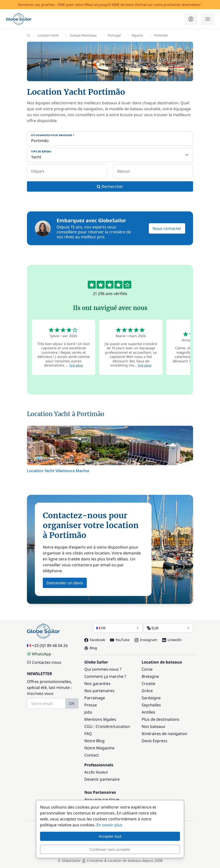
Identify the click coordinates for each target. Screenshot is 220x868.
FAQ (88, 734)
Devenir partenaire (102, 779)
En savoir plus (109, 825)
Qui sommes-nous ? (103, 669)
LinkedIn (172, 640)
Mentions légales (100, 719)
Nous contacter (167, 228)
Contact (92, 755)
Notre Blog (94, 741)
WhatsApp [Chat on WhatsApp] (39, 654)
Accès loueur (96, 772)
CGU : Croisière (98, 726)
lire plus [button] (76, 365)
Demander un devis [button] (65, 583)
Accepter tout (110, 836)
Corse (147, 669)
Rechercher (110, 186)
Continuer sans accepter (110, 849)
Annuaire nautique (102, 799)
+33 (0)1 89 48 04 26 (47, 646)
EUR (168, 628)
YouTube (120, 640)
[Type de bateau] (110, 155)
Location (122, 726)
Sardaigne (151, 698)
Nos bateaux (153, 726)
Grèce (147, 691)
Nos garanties (97, 683)
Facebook (95, 640)
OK (72, 703)
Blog (91, 648)
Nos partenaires (99, 691)
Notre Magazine (99, 748)
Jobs (88, 712)
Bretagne (150, 676)
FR (118, 628)
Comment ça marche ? (105, 676)
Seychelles (151, 705)
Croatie (148, 683)
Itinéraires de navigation (165, 734)
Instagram (146, 640)
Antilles (148, 712)
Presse (91, 705)
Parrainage (95, 698)
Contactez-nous (44, 662)
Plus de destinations (161, 719)
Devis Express (154, 741)
